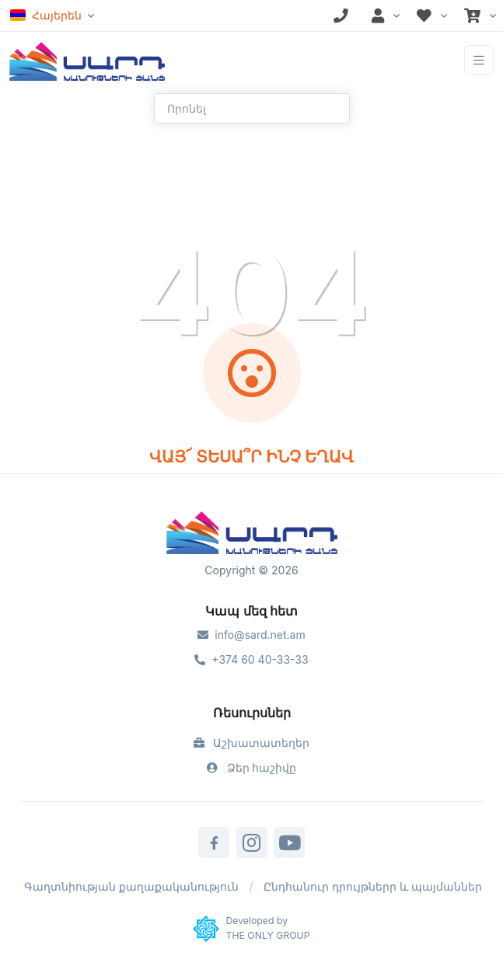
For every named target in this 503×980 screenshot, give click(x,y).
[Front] (87, 60)
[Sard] (252, 535)
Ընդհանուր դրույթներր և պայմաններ (373, 886)
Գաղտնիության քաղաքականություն (131, 886)
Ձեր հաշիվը (252, 767)
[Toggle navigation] (479, 60)
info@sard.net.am (251, 635)
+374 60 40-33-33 (251, 659)
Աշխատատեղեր (252, 743)
